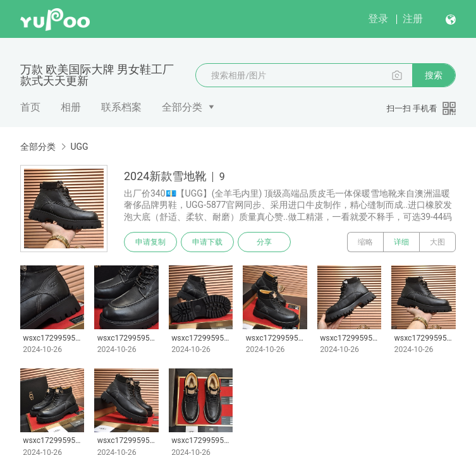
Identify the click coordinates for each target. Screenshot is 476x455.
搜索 (434, 75)
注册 (413, 19)
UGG (79, 147)
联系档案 (121, 107)
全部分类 (182, 107)
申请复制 (150, 242)
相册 (71, 107)
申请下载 (207, 242)
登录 (378, 19)
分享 (264, 242)
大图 (437, 242)
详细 (401, 242)
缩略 (365, 242)
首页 (30, 107)
